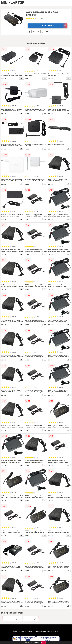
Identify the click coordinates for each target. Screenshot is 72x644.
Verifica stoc (54, 26)
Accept (44, 642)
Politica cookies (53, 631)
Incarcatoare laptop (31, 619)
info (21, 79)
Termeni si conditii (19, 631)
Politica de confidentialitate (37, 631)
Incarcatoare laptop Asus (12, 619)
